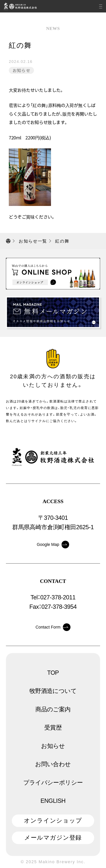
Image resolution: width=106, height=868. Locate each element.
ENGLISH (53, 801)
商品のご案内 (53, 709)
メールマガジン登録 (53, 838)
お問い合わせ (53, 764)
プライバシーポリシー (53, 783)
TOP (53, 673)
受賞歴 (53, 728)
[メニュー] (101, 6)
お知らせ (21, 70)
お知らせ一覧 (33, 241)
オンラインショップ (53, 821)
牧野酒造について (53, 691)
